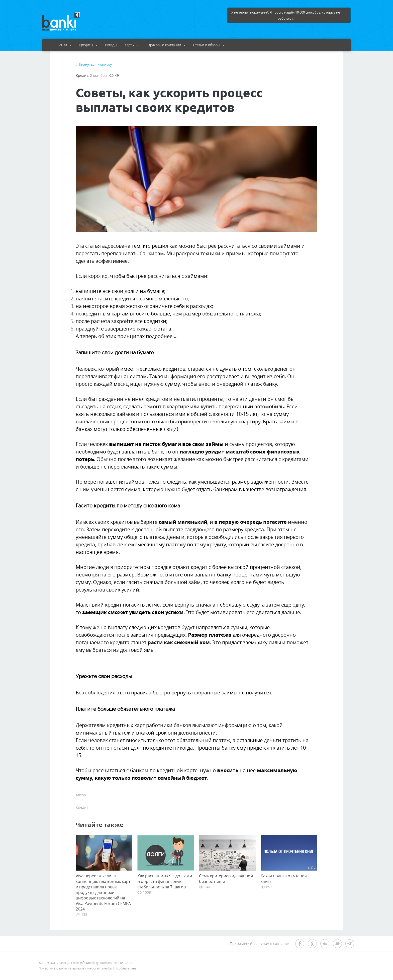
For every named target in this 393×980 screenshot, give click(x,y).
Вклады (111, 45)
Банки (64, 45)
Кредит (82, 75)
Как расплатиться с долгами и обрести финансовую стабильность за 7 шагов (165, 881)
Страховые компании (166, 45)
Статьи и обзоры (209, 45)
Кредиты (88, 45)
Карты (132, 45)
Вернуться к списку (95, 64)
